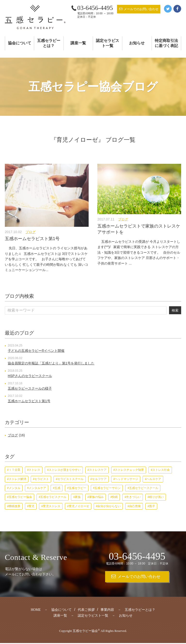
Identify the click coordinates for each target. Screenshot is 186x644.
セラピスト (42, 479)
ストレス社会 (161, 470)
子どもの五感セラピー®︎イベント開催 (36, 351)
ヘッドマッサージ (126, 479)
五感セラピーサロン (108, 488)
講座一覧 (78, 43)
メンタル (15, 488)
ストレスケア (98, 470)
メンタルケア (37, 488)
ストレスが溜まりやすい (65, 470)
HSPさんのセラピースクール (30, 376)
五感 (57, 488)
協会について (20, 43)
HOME (36, 611)
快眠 (115, 497)
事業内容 (107, 611)
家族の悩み (96, 497)
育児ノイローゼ (79, 506)
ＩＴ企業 (15, 470)
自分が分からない (109, 506)
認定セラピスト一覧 (108, 43)
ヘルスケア (154, 479)
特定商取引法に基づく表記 (166, 43)
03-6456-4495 (95, 8)
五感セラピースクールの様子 (30, 389)
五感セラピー (77, 488)
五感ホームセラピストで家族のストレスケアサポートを (139, 229)
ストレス (34, 470)
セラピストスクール (70, 479)
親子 (152, 506)
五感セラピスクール (53, 497)
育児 (31, 506)
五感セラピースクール (144, 488)
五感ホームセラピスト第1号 (32, 239)
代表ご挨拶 (86, 611)
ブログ (31, 232)
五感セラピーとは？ (49, 43)
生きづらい (133, 497)
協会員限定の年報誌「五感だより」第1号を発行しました (51, 363)
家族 (78, 497)
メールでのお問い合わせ (141, 9)
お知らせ (137, 43)
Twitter (168, 9)
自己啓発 (135, 506)
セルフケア (99, 479)
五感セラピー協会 (20, 497)
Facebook (177, 9)
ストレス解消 (17, 479)
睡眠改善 (15, 506)
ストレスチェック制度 (129, 470)
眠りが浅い (156, 497)
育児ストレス (52, 506)
